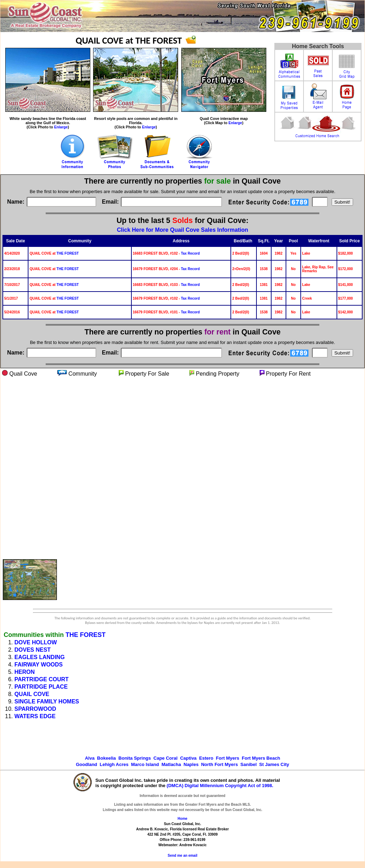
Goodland (87, 764)
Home (183, 819)
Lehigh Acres (114, 764)
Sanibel (248, 764)
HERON (25, 672)
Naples (191, 764)
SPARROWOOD (35, 709)
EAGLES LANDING (40, 657)
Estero (206, 758)
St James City (274, 764)
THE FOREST (68, 253)
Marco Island (145, 764)
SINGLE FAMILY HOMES (47, 701)
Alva (90, 758)
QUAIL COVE (32, 694)
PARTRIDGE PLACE (41, 687)
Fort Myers (228, 758)
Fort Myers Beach (261, 758)
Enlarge (61, 127)
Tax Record (190, 253)
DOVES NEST (32, 650)
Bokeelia (106, 758)
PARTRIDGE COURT (41, 679)
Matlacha (171, 764)
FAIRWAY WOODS (39, 665)
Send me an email (182, 856)
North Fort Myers (219, 764)
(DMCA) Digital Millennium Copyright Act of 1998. (220, 786)
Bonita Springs (135, 758)
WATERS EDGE (35, 716)
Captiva (188, 758)
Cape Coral (166, 758)
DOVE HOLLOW (36, 642)
